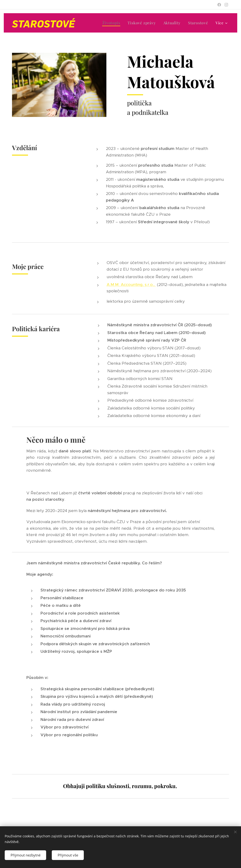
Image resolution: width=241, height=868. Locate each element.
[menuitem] (111, 23)
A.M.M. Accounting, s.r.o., (131, 285)
